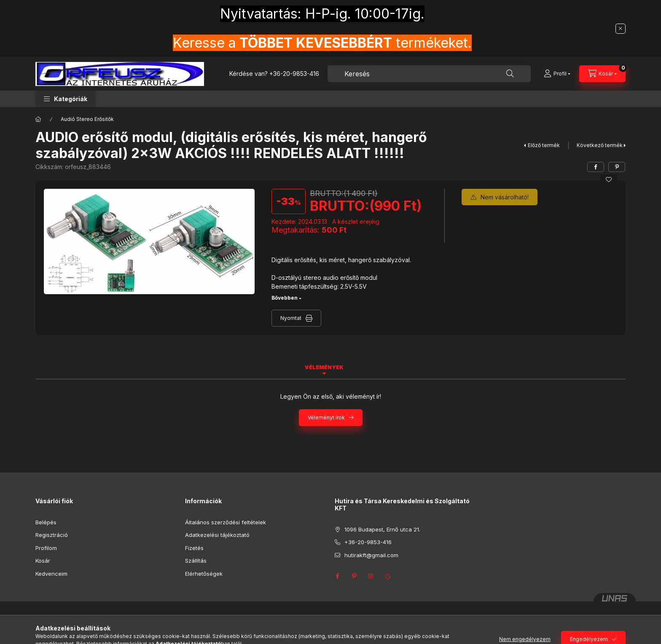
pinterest (354, 576)
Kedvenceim (51, 574)
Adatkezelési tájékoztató (217, 535)
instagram (371, 576)
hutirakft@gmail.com (371, 555)
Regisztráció (52, 535)
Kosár (43, 561)
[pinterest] (617, 167)
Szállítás (196, 561)
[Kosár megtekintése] (602, 74)
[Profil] (557, 74)
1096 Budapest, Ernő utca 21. (382, 529)
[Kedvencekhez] (609, 180)
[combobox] (429, 74)
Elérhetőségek (204, 574)
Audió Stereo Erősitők (87, 119)
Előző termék (544, 145)
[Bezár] (621, 29)
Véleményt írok (326, 417)
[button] (66, 99)
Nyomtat (291, 318)
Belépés (46, 522)
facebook (337, 576)
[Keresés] (510, 74)
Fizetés (194, 548)
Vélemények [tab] (324, 367)
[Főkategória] (38, 119)
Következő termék (600, 145)
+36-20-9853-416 (294, 74)
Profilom (46, 548)
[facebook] (596, 167)
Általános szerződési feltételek (226, 522)
